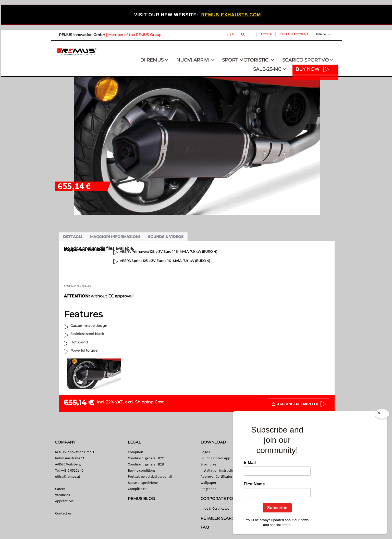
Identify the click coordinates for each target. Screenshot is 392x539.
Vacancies (63, 495)
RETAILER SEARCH (219, 518)
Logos (205, 452)
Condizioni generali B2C (146, 458)
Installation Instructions (219, 470)
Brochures (209, 464)
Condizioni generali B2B (146, 464)
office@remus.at (68, 476)
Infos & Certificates (215, 508)
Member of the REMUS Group (135, 35)
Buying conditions (142, 470)
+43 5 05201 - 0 (72, 470)
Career (60, 489)
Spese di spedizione (143, 483)
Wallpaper (209, 483)
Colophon (136, 452)
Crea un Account (294, 34)
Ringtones (208, 489)
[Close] (382, 415)
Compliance (137, 489)
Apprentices (64, 501)
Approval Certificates (217, 476)
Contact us (63, 513)
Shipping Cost (149, 402)
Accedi (266, 34)
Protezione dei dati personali (150, 476)
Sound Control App (215, 458)
